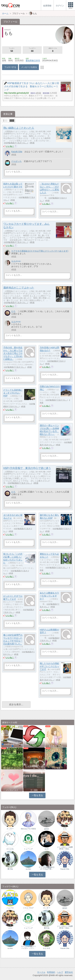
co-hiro (28, 869)
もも (13, 261)
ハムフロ (10, 908)
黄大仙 (10, 869)
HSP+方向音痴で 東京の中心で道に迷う (27, 468)
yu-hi (47, 849)
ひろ (13, 311)
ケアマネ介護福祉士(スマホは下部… (47, 868)
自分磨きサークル (56, 746)
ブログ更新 (56, 768)
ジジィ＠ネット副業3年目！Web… (65, 848)
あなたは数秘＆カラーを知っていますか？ (49, 596)
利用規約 (51, 972)
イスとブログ (28, 908)
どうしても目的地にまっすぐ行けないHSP (13, 393)
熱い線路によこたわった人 (19, 128)
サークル (41, 972)
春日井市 (36, 60)
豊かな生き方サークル (12, 768)
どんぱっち (16, 161)
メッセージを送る (29, 67)
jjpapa (47, 829)
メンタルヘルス (12, 790)
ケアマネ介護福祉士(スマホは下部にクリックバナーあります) (40, 251)
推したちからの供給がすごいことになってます (49, 666)
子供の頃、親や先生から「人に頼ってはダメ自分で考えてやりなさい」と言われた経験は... (13, 353)
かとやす (47, 948)
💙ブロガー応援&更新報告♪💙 (12, 745)
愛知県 (29, 60)
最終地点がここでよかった (19, 288)
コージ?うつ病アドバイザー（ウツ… (28, 947)
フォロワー (32, 50)
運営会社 (69, 972)
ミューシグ (28, 849)
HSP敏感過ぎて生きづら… (16, 143)
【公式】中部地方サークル (34, 767)
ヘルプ (60, 972)
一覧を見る (37, 795)
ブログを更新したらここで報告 (34, 745)
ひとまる (10, 849)
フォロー (12, 50)
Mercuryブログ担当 (28, 829)
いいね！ (10, 146)
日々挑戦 (34, 790)
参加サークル (53, 50)
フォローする (10, 67)
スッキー (10, 829)
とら (65, 829)
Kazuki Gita (17, 152)
